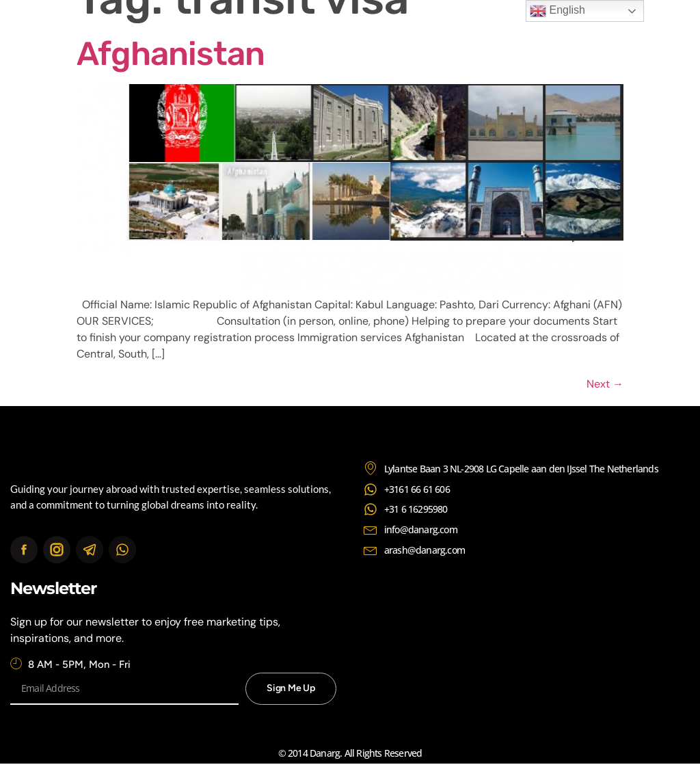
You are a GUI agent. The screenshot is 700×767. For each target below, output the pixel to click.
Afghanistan (171, 54)
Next (605, 384)
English (557, 11)
